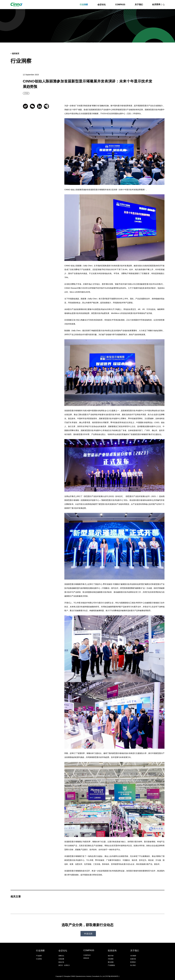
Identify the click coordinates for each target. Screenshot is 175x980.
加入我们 (133, 965)
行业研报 (39, 959)
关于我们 (139, 5)
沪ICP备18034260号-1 (112, 976)
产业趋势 (39, 956)
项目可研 (111, 956)
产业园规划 (111, 965)
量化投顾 (111, 962)
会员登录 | (157, 4)
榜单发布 (86, 958)
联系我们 (133, 962)
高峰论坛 (61, 956)
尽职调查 (111, 959)
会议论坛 (102, 5)
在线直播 (61, 959)
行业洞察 (84, 5)
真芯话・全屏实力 (64, 965)
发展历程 (133, 959)
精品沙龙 (61, 962)
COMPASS (120, 5)
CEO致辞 (133, 956)
